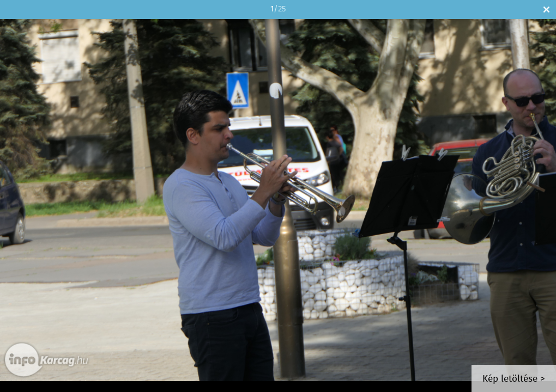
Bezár (546, 10)
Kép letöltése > (514, 379)
